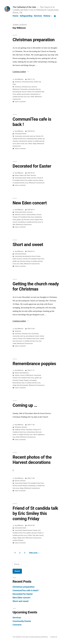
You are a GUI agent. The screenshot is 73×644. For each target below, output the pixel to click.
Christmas (18, 82)
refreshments (34, 94)
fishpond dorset (27, 530)
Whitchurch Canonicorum (37, 183)
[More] (55, 16)
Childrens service (20, 430)
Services (38, 16)
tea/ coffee (31, 97)
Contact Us (54, 637)
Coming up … (25, 405)
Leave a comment (20, 102)
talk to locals (21, 144)
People (37, 220)
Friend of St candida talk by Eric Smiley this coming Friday (35, 513)
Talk (34, 535)
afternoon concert (20, 215)
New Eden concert (30, 203)
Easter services (32, 178)
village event (21, 538)
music (32, 220)
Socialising (21, 222)
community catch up (34, 89)
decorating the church (19, 92)
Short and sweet (28, 245)
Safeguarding (26, 16)
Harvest (17, 481)
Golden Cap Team (25, 175)
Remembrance (24, 373)
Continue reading (21, 72)
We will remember (23, 385)
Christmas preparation (34, 40)
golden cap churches (23, 94)
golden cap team (33, 180)
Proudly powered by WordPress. (39, 637)
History (47, 16)
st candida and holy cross (20, 183)
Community (24, 89)
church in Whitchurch (27, 375)
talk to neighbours (39, 435)
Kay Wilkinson (19, 79)
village (35, 144)
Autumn (17, 375)
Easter (17, 175)
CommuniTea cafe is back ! (26, 590)
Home (15, 16)
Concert (39, 215)
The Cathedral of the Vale (24, 7)
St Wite (30, 535)
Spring (30, 141)
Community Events (27, 82)
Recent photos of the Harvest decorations (32, 460)
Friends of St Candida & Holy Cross (23, 217)
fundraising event (32, 139)
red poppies (33, 380)
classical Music (31, 215)
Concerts (30, 212)
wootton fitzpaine (18, 540)
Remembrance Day (18, 383)
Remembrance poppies (34, 364)
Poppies (26, 380)
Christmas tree (26, 87)
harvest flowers (23, 486)
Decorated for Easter (32, 166)
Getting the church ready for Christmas (36, 286)
